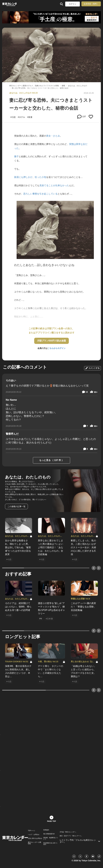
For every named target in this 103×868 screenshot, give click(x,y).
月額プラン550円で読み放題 (52, 341)
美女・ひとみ (53, 136)
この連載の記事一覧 (16, 506)
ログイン (73, 4)
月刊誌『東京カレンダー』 (68, 832)
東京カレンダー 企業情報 (35, 843)
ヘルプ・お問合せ (34, 835)
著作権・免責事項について (50, 838)
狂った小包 (40, 177)
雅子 (16, 156)
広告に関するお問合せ (35, 838)
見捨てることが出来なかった (54, 185)
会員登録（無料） (91, 4)
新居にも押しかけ (23, 177)
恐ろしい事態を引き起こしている (40, 194)
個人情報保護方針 (49, 834)
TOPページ (31, 831)
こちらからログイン (57, 348)
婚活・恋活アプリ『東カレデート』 (71, 836)
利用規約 (46, 830)
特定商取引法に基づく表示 (50, 844)
